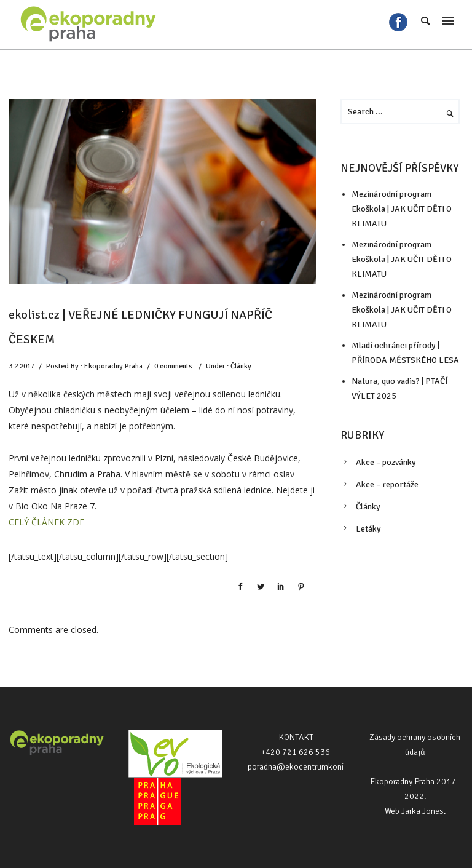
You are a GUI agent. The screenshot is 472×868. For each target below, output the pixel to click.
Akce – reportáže (387, 484)
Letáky (368, 529)
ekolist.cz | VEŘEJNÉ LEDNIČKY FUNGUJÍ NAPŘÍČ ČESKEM (140, 327)
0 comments (173, 366)
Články (241, 366)
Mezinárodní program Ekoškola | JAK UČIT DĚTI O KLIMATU (402, 209)
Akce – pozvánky (386, 462)
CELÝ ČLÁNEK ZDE (46, 522)
